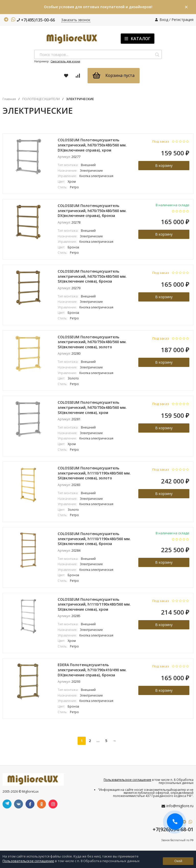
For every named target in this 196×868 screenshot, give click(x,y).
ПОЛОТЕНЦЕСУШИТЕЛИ (41, 99)
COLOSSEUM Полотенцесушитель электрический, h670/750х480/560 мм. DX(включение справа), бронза (92, 211)
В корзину (164, 165)
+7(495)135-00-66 (36, 20)
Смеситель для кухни (65, 61)
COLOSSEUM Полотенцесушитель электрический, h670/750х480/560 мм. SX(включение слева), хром (92, 407)
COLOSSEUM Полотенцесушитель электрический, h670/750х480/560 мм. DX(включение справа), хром (92, 145)
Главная (9, 99)
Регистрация (182, 20)
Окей (178, 861)
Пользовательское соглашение (127, 780)
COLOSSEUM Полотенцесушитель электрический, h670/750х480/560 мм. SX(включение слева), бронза (92, 276)
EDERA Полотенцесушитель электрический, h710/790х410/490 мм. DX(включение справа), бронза (92, 670)
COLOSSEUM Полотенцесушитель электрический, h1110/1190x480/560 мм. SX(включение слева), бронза (94, 539)
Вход (164, 20)
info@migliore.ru (180, 806)
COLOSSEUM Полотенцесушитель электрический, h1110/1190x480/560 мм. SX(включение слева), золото (94, 473)
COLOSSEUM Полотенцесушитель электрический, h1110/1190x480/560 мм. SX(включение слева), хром (94, 604)
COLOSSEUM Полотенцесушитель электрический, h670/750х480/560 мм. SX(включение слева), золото (92, 342)
